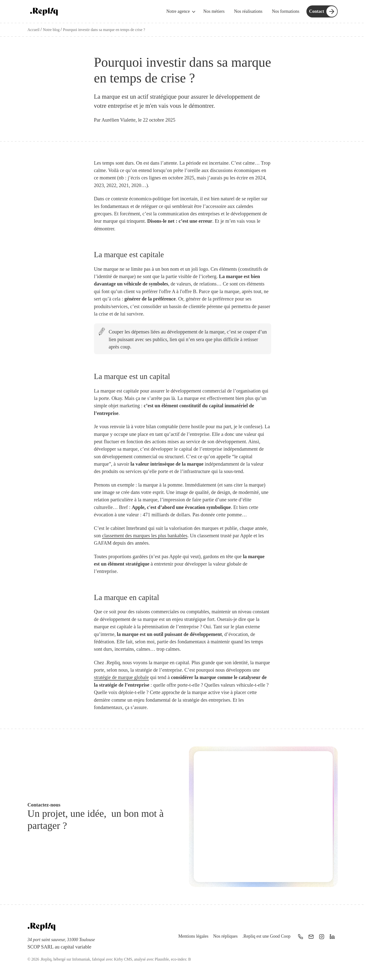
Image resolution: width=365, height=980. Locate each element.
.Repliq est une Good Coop (266, 936)
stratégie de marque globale (121, 678)
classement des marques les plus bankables (145, 536)
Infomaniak (81, 959)
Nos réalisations (248, 11)
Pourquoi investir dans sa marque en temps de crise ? (104, 30)
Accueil (34, 30)
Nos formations (286, 11)
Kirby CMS (123, 959)
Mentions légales (193, 936)
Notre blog (52, 30)
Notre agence (181, 12)
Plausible (162, 959)
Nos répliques (225, 936)
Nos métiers (214, 11)
